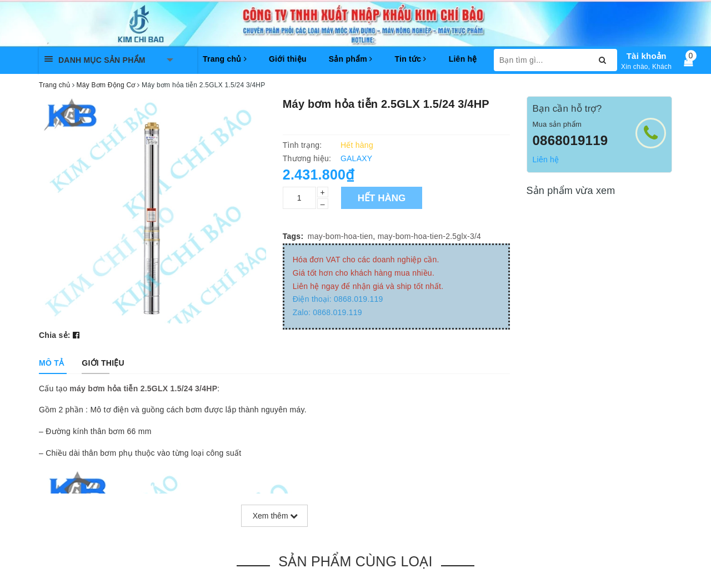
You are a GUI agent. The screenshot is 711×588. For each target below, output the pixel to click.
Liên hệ (463, 59)
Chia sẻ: (55, 335)
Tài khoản (647, 56)
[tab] (51, 363)
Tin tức (410, 59)
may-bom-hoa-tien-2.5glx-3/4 (430, 236)
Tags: (293, 236)
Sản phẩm (351, 59)
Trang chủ (225, 59)
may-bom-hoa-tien (341, 236)
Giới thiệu (288, 59)
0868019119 (570, 140)
